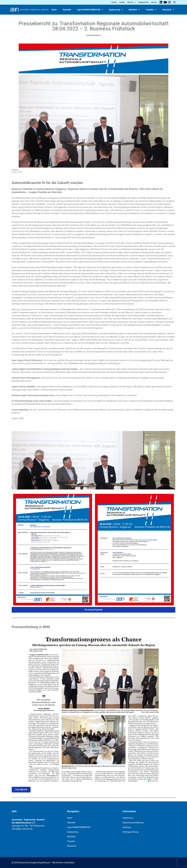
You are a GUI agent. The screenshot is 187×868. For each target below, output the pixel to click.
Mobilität (134, 10)
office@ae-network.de (22, 829)
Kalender (67, 10)
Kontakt (122, 2)
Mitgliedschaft (143, 2)
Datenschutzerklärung (133, 823)
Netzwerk (168, 10)
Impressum (128, 818)
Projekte (151, 10)
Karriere (154, 2)
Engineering (116, 10)
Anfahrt (114, 2)
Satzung (127, 827)
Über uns (132, 2)
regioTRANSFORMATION (90, 10)
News (54, 10)
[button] (174, 2)
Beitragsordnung (131, 832)
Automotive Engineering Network (34, 863)
